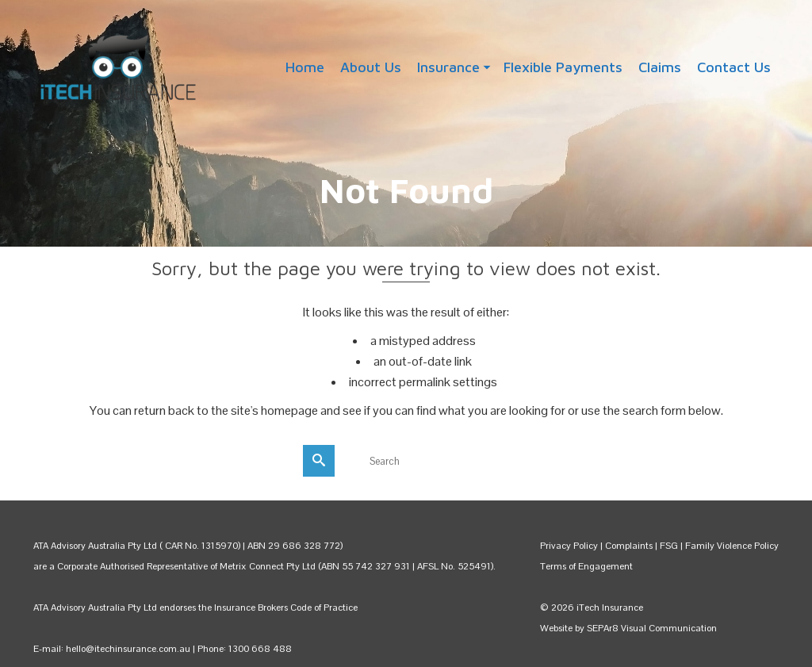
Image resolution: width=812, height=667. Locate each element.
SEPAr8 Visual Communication (652, 628)
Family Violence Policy (732, 546)
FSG (669, 546)
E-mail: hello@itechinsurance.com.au (112, 649)
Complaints (630, 546)
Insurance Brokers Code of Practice (286, 608)
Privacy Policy (569, 546)
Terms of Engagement (586, 566)
